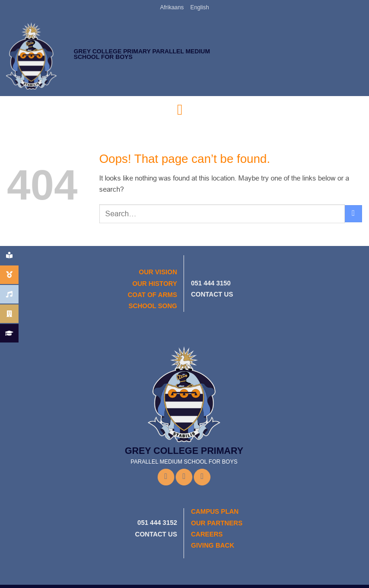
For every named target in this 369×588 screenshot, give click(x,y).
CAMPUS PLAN (215, 511)
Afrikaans (172, 7)
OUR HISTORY (155, 283)
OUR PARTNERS (217, 523)
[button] (184, 110)
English (199, 7)
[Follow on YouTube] (202, 477)
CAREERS (207, 534)
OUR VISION (158, 272)
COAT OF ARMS (152, 294)
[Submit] (353, 213)
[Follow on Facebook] (166, 477)
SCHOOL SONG (153, 306)
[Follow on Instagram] (184, 477)
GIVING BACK (213, 545)
